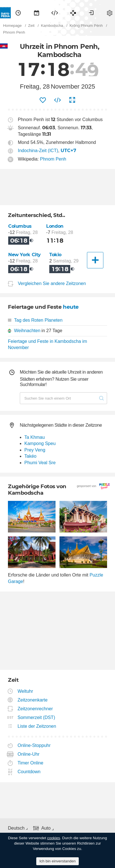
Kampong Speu (40, 443)
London (55, 226)
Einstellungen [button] (110, 13)
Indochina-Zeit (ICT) (38, 151)
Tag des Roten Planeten (35, 320)
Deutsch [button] (16, 828)
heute (71, 307)
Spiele (73, 13)
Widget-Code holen (57, 100)
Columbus (20, 226)
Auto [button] (46, 828)
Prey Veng (35, 450)
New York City (25, 255)
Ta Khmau (35, 437)
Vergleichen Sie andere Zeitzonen (52, 283)
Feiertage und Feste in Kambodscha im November (47, 344)
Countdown (29, 772)
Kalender (37, 13)
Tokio (55, 255)
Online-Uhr (29, 754)
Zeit (18, 13)
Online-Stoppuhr (34, 745)
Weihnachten (27, 331)
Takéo (30, 456)
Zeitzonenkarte (33, 700)
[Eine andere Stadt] (95, 260)
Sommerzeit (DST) (36, 717)
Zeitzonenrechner (35, 709)
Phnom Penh (53, 159)
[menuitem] (18, 13)
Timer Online (31, 763)
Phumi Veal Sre (40, 463)
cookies (54, 838)
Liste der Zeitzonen (37, 726)
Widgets (55, 13)
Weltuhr (25, 691)
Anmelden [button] (91, 13)
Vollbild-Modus (72, 100)
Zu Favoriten (43, 100)
